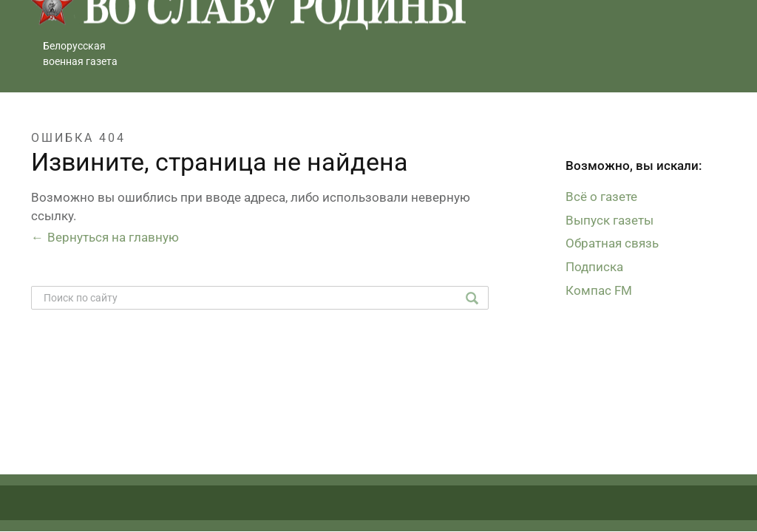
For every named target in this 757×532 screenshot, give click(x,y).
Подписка (594, 267)
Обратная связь (612, 243)
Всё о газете (601, 197)
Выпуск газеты (610, 220)
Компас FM (599, 290)
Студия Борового (675, 511)
